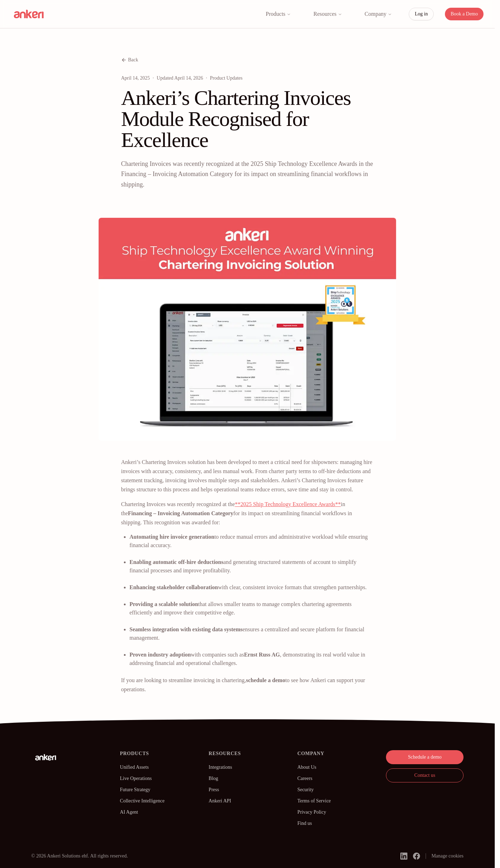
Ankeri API (220, 801)
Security (305, 790)
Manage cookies (448, 856)
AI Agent (129, 812)
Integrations (221, 767)
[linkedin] (404, 856)
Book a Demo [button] (464, 14)
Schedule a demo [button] (425, 757)
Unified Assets (134, 767)
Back (130, 60)
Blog (214, 778)
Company (378, 14)
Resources (328, 14)
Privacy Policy (312, 812)
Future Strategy (135, 790)
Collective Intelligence (142, 801)
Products (278, 14)
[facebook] (416, 856)
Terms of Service (314, 801)
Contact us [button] (425, 775)
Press (214, 790)
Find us (305, 823)
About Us (307, 767)
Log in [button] (421, 14)
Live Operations (136, 778)
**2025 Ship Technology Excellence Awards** (288, 504)
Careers (305, 778)
